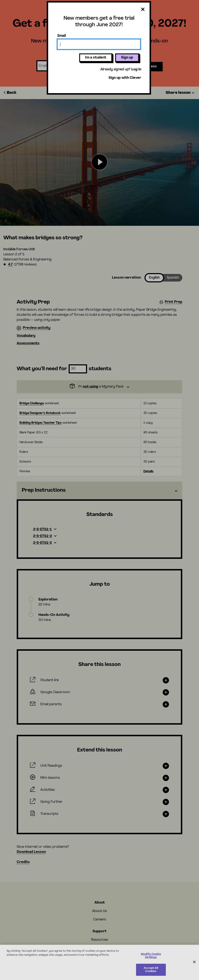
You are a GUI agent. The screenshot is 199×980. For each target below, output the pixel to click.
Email (62, 36)
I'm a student (96, 58)
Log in (136, 69)
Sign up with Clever (125, 78)
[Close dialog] (143, 10)
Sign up (127, 58)
